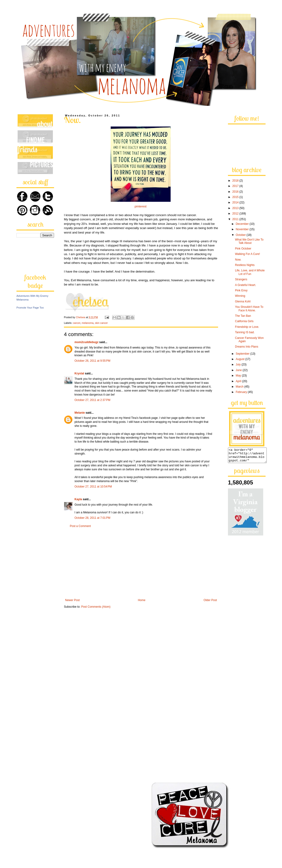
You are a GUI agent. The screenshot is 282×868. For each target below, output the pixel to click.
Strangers (241, 279)
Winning (240, 296)
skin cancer (101, 323)
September (243, 354)
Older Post (210, 600)
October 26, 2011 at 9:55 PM (92, 361)
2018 (236, 181)
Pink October (243, 249)
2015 (236, 197)
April (239, 381)
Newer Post (72, 600)
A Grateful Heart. (245, 285)
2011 (236, 219)
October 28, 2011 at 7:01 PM (92, 518)
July (239, 365)
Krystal (79, 373)
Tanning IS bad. (245, 332)
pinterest (141, 206)
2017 (236, 186)
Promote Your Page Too (30, 308)
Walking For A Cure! (247, 254)
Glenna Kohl (243, 301)
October (241, 235)
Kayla (78, 499)
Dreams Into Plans (247, 347)
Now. (238, 260)
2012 (236, 214)
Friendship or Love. (247, 327)
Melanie (80, 413)
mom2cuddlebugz (86, 342)
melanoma (88, 323)
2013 (236, 208)
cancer (77, 323)
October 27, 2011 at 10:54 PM (93, 487)
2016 (236, 192)
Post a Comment (80, 526)
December (243, 224)
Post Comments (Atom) (96, 607)
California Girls (244, 321)
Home (142, 600)
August (241, 359)
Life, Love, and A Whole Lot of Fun (250, 272)
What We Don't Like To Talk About (249, 241)
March (240, 387)
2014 (236, 202)
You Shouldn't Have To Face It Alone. (249, 309)
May (239, 376)
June (239, 370)
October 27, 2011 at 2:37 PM (92, 400)
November (243, 229)
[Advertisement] (141, 563)
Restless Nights (245, 265)
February (242, 392)
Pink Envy (241, 290)
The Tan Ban (243, 316)
